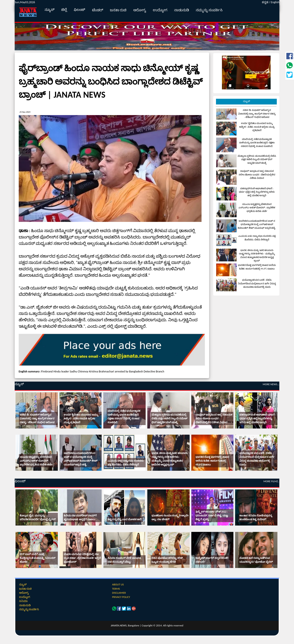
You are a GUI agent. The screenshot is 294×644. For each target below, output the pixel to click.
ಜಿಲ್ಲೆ (64, 10)
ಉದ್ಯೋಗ (160, 10)
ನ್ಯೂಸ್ (50, 10)
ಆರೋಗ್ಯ (140, 10)
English (275, 2)
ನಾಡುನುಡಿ (182, 10)
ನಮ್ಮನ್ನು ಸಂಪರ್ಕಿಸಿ (209, 10)
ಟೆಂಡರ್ (98, 10)
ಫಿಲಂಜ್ (80, 10)
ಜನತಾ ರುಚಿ (118, 10)
